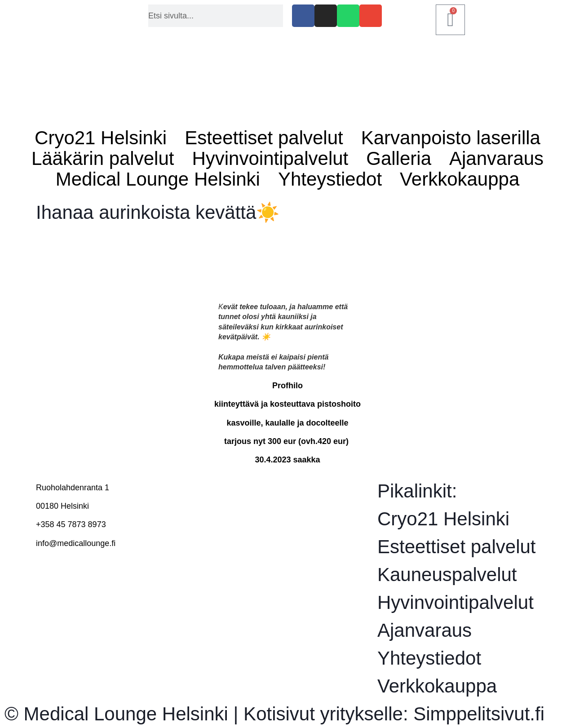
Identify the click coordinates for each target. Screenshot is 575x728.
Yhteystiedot (330, 179)
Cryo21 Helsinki (101, 138)
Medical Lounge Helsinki (158, 179)
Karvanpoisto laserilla (451, 138)
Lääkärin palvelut (103, 159)
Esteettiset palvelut (264, 138)
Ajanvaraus (496, 159)
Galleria (399, 159)
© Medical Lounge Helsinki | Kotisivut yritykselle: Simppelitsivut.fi (274, 714)
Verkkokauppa (460, 179)
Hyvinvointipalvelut (270, 159)
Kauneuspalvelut (447, 575)
